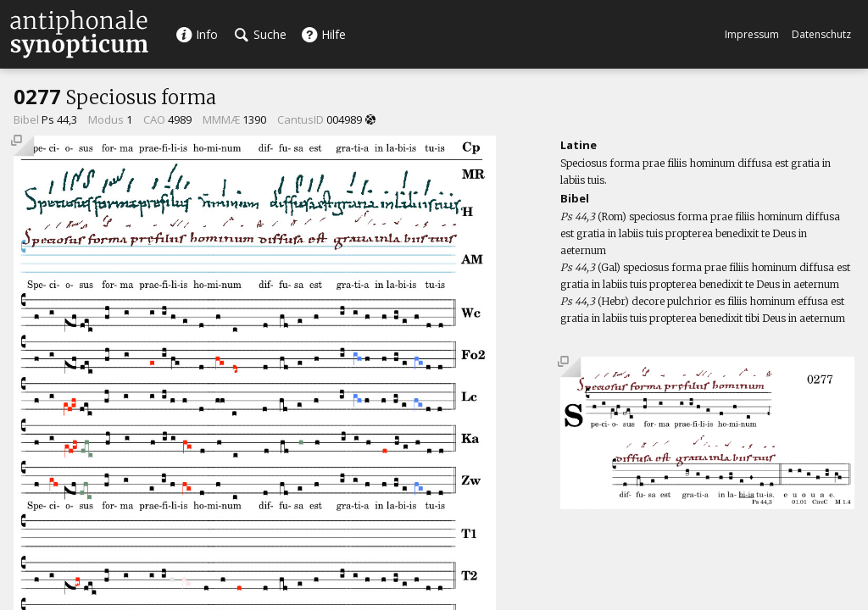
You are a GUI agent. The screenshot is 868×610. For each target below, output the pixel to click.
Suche (261, 34)
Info (197, 34)
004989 (344, 119)
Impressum (752, 34)
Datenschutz (821, 34)
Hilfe (323, 34)
